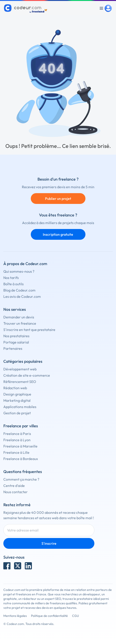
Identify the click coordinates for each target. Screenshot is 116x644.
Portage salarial (16, 342)
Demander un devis (19, 317)
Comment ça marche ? (21, 479)
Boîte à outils (13, 284)
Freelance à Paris (17, 434)
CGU (76, 616)
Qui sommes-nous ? (19, 271)
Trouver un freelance (20, 323)
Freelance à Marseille (20, 446)
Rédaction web (15, 388)
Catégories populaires (23, 361)
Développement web (20, 369)
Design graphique (17, 394)
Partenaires (13, 348)
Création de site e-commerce (27, 375)
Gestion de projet (17, 413)
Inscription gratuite (58, 234)
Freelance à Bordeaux (21, 459)
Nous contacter (16, 492)
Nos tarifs (11, 278)
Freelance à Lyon (17, 440)
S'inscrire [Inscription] (49, 543)
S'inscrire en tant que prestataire (29, 330)
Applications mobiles (20, 407)
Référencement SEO (20, 382)
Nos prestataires (16, 336)
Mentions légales (15, 616)
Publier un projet (58, 199)
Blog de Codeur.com (19, 290)
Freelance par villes (21, 426)
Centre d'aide (14, 486)
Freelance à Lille (16, 452)
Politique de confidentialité (49, 616)
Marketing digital (17, 400)
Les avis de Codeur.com (22, 296)
